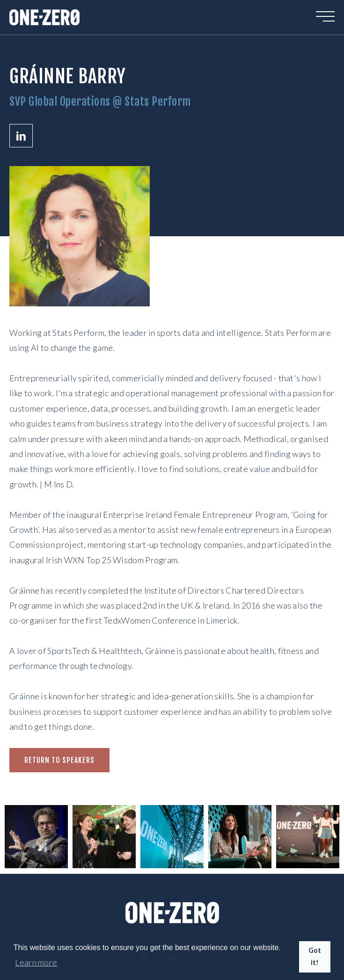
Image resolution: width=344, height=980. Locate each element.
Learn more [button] (36, 962)
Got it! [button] (315, 956)
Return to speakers (59, 760)
